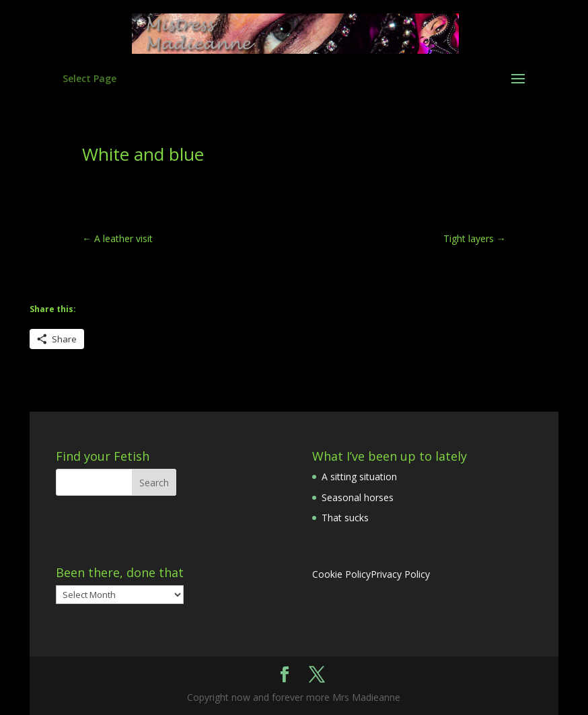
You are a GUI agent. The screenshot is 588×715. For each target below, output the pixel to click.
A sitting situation (359, 477)
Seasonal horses (358, 497)
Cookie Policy (341, 574)
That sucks (345, 518)
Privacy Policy (400, 574)
